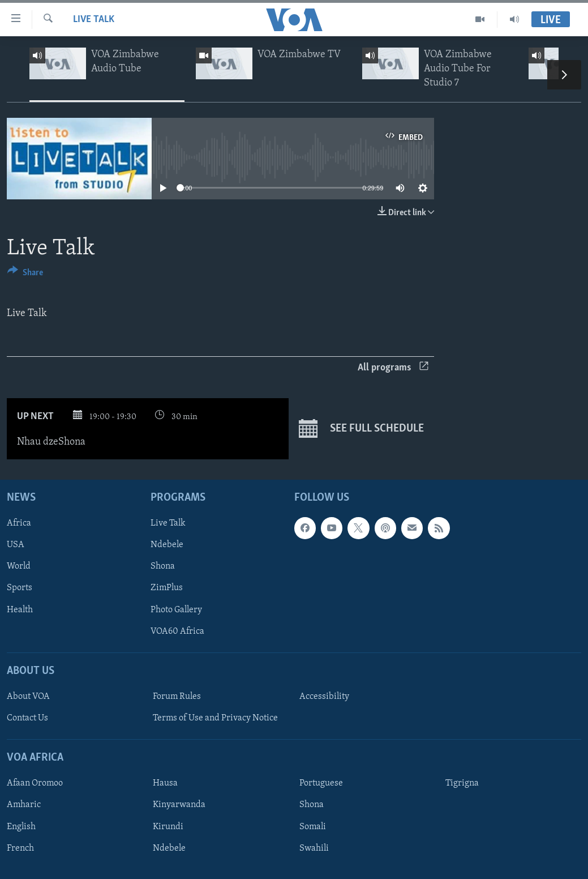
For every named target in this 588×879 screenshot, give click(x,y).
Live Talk (94, 20)
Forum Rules (177, 697)
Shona (163, 566)
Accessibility (324, 697)
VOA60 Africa (177, 631)
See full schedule (361, 429)
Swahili (314, 848)
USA (16, 545)
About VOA (28, 697)
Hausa (165, 783)
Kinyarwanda (179, 805)
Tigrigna (462, 783)
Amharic (24, 805)
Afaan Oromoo (35, 783)
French (20, 848)
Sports (20, 588)
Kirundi (168, 826)
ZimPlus (167, 588)
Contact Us (27, 718)
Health (20, 609)
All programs (393, 368)
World (19, 566)
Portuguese (321, 783)
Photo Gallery (176, 609)
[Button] (25, 274)
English (21, 826)
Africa (19, 523)
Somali (313, 826)
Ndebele (167, 545)
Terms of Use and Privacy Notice (215, 718)
